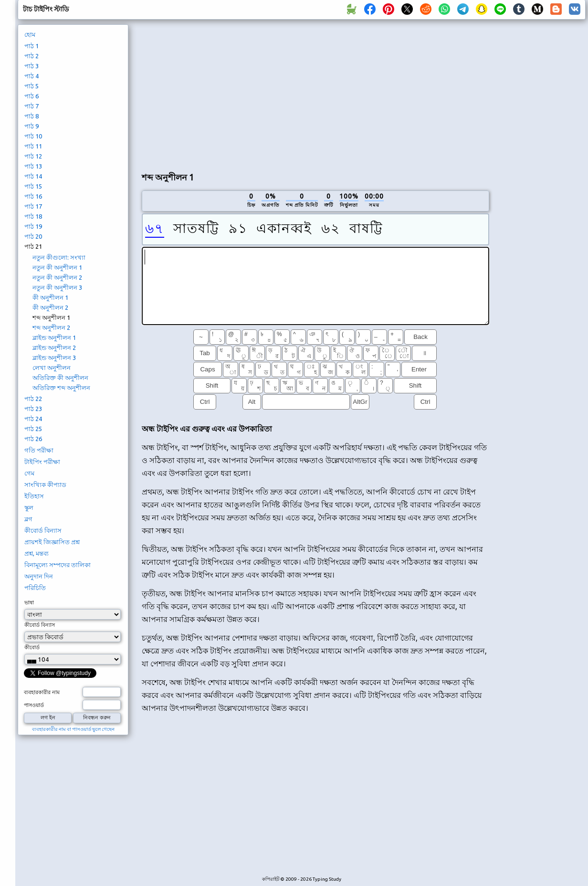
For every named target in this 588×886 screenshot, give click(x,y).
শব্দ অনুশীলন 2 (51, 327)
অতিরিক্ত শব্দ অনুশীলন (61, 388)
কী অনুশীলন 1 (50, 297)
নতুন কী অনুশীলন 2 (57, 277)
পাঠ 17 (33, 206)
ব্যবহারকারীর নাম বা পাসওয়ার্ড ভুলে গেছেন (73, 729)
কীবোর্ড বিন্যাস (43, 530)
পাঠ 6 (31, 96)
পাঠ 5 (31, 86)
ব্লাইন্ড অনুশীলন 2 (54, 348)
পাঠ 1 (31, 46)
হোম (30, 34)
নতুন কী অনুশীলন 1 (57, 267)
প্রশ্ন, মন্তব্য (37, 553)
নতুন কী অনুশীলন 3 (57, 287)
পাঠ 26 (33, 439)
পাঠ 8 (31, 116)
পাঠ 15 (33, 186)
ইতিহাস (34, 496)
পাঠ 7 (31, 106)
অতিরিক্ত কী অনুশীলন (60, 378)
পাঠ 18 (33, 216)
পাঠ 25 (33, 429)
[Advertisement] (315, 94)
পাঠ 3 (31, 66)
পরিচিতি (35, 588)
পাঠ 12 (33, 156)
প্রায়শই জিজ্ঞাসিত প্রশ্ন (52, 542)
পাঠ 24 (33, 419)
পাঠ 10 (33, 136)
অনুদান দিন (39, 576)
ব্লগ (28, 519)
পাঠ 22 (33, 399)
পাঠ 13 (33, 166)
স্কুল (29, 507)
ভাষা (29, 602)
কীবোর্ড (32, 647)
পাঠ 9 (31, 126)
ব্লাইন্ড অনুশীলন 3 (54, 358)
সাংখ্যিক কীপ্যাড (45, 485)
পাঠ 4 (31, 76)
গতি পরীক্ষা (39, 450)
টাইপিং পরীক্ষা (42, 462)
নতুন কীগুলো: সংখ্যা (59, 257)
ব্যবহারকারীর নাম (42, 692)
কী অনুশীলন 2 (50, 307)
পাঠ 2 (31, 56)
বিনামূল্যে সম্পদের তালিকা (58, 565)
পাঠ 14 (33, 176)
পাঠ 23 (33, 409)
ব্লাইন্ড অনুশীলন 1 (54, 338)
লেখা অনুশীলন (52, 368)
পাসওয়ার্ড (34, 705)
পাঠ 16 (33, 196)
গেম (29, 473)
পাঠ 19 (33, 226)
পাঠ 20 (33, 236)
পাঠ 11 (33, 146)
